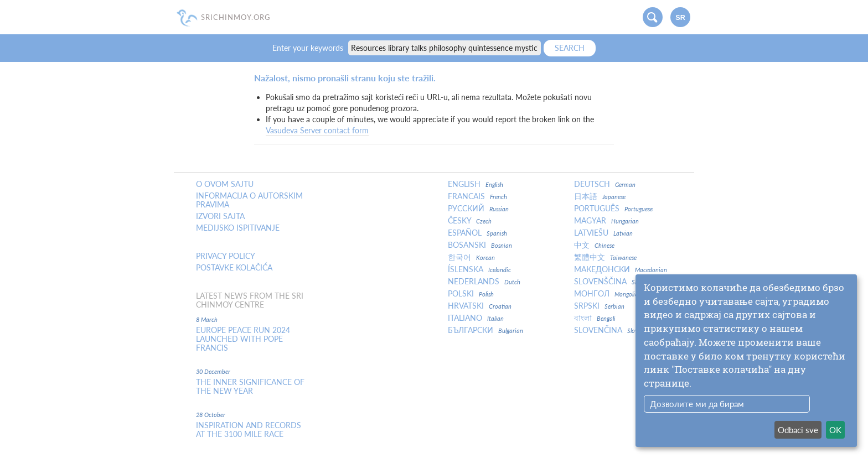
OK (835, 430)
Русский (478, 209)
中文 (594, 245)
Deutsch (605, 184)
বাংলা (595, 318)
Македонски (621, 269)
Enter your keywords (309, 48)
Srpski (599, 306)
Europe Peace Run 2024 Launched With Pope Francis (243, 339)
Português (613, 209)
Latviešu (603, 233)
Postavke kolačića (234, 268)
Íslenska (479, 269)
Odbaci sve (798, 430)
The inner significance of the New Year (250, 387)
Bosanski (480, 245)
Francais (477, 196)
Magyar (606, 221)
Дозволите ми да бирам (697, 404)
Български (485, 330)
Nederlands (484, 282)
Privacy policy (226, 256)
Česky (470, 221)
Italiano (476, 318)
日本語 (600, 196)
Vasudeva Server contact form (317, 130)
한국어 (471, 257)
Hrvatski (480, 306)
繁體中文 (605, 257)
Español (477, 233)
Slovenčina (609, 330)
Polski (471, 294)
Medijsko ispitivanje (238, 228)
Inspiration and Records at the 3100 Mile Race (249, 430)
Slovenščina (615, 282)
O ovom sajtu (225, 184)
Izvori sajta (220, 216)
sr (680, 18)
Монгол (608, 294)
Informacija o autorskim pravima (249, 200)
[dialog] (746, 361)
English (476, 184)
